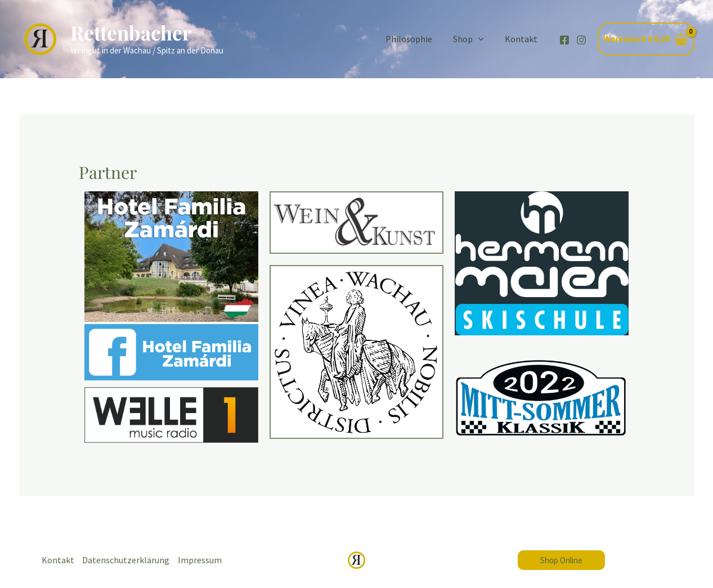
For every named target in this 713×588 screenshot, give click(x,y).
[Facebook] (564, 40)
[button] (561, 560)
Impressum (200, 560)
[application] (483, 39)
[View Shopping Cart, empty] (646, 39)
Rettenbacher (131, 32)
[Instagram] (581, 40)
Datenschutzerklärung (126, 560)
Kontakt (523, 39)
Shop (473, 39)
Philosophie (416, 39)
